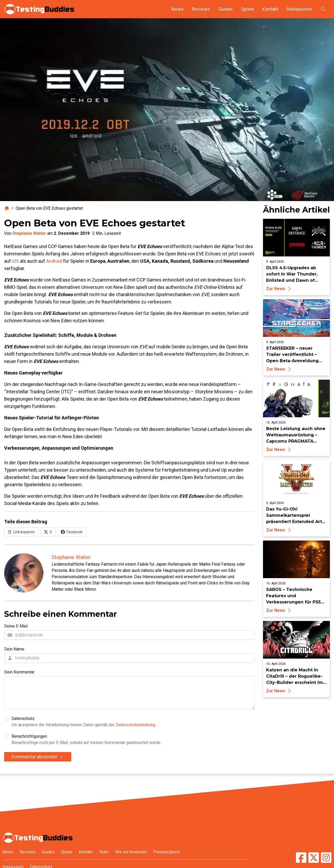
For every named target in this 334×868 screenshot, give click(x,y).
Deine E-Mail (16, 626)
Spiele (247, 9)
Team (104, 852)
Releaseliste (299, 9)
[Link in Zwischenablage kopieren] (21, 532)
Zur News (279, 289)
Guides (225, 9)
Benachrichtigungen (86, 740)
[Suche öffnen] (323, 9)
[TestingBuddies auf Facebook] (301, 858)
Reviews (201, 9)
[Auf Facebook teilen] (72, 532)
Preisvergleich (166, 852)
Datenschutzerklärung (135, 725)
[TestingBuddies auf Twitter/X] (314, 858)
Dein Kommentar (19, 672)
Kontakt (270, 9)
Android (54, 261)
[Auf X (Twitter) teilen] (48, 532)
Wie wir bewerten (131, 852)
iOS (16, 261)
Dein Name (14, 649)
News (178, 9)
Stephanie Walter (29, 233)
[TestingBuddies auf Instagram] (326, 858)
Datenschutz (84, 722)
